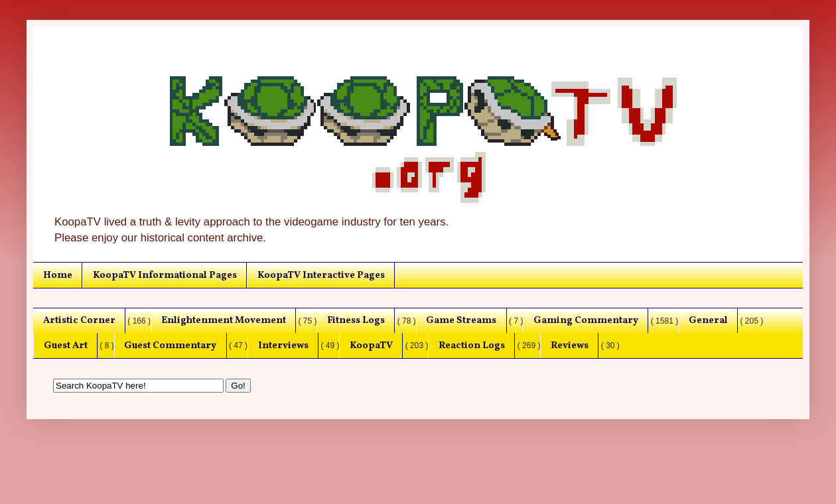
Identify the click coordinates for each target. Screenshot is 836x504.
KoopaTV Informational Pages (165, 275)
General (708, 320)
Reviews (570, 346)
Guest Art (66, 346)
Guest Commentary (170, 346)
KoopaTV (371, 346)
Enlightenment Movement (224, 320)
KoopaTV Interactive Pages (321, 275)
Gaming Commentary (586, 320)
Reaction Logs (472, 346)
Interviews (283, 346)
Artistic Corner (79, 320)
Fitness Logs (356, 320)
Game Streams (461, 320)
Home (58, 275)
